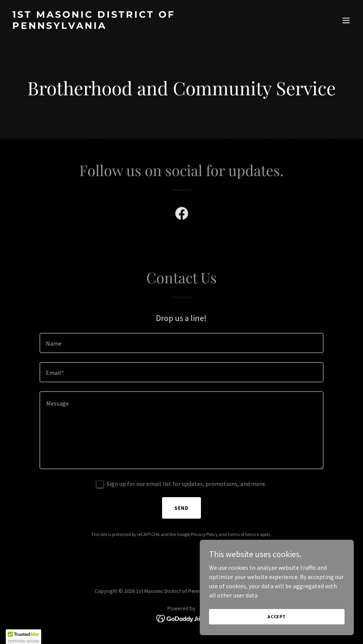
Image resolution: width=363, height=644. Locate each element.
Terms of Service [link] (243, 534)
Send (181, 508)
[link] (130, 27)
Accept (277, 617)
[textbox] (182, 343)
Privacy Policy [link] (204, 534)
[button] (346, 20)
